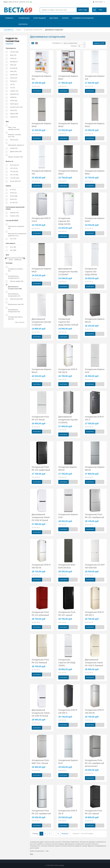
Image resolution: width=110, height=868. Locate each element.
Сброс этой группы (20, 322)
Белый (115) (14, 140)
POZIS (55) (14, 101)
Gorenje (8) (14, 68)
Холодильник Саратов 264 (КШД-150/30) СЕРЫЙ (68, 322)
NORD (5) (13, 97)
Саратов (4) (14, 117)
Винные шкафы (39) (17, 281)
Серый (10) (14, 148)
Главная (9, 18)
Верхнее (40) (14, 213)
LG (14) (12, 88)
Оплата (65, 18)
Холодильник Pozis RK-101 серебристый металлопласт (94, 763)
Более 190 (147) (15, 181)
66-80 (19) (13, 199)
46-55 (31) (13, 193)
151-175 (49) (14, 175)
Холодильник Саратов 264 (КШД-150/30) (64, 221)
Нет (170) (13, 239)
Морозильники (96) (16, 299)
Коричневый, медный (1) (16, 145)
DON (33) (13, 65)
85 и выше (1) (15, 165)
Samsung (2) (14, 104)
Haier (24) (13, 71)
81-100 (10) (14, 203)
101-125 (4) (14, 168)
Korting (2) (13, 81)
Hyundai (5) (14, 75)
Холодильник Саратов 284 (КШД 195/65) (67, 663)
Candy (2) (13, 58)
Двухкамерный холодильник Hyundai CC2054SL (68, 420)
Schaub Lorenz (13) (16, 107)
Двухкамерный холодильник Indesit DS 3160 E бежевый (94, 663)
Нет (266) (13, 250)
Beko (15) (13, 55)
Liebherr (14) (14, 91)
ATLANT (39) (14, 52)
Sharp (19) (13, 110)
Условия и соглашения (83, 18)
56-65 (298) (14, 196)
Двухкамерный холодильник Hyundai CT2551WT (41, 322)
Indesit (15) (14, 78)
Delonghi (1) (14, 62)
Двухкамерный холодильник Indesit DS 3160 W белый (41, 517)
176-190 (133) (15, 178)
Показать (74, 46)
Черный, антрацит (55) (15, 157)
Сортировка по (57, 43)
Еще (32, 854)
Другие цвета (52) (16, 151)
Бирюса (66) (14, 114)
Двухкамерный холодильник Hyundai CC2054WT (68, 272)
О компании (24, 18)
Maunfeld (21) (14, 94)
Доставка (54, 18)
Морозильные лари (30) (16, 304)
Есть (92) (13, 247)
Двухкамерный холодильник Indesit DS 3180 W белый (41, 713)
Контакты (23, 24)
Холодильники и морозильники (33, 30)
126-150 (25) (14, 171)
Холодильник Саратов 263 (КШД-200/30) (91, 272)
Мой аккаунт (99, 2)
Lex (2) (12, 84)
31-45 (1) (13, 190)
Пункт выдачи (40, 18)
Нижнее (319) (14, 216)
